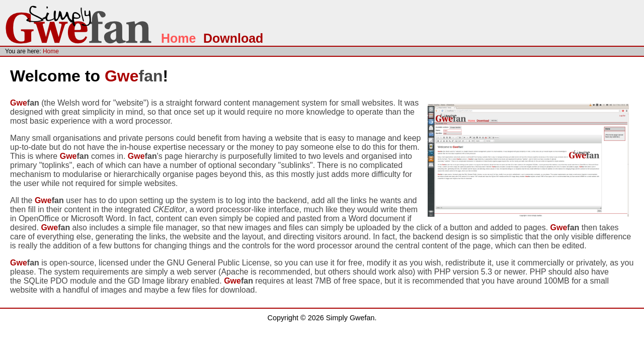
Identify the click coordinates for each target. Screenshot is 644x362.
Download (233, 38)
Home (178, 38)
